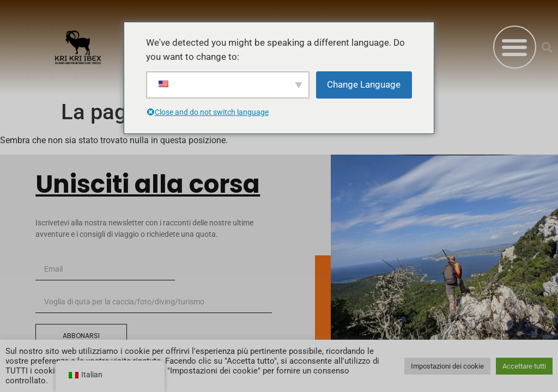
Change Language (364, 84)
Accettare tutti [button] (524, 366)
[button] (515, 47)
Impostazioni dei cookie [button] (447, 366)
